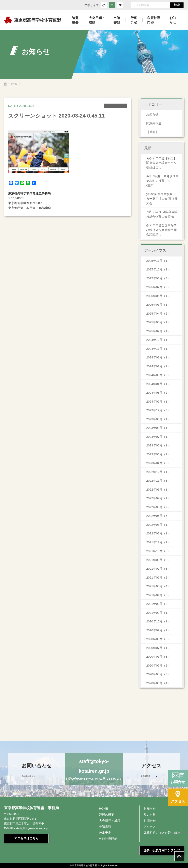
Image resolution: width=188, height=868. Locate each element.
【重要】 (152, 132)
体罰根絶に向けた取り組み (162, 833)
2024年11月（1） (158, 349)
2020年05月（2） (158, 665)
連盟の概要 (107, 814)
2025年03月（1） (158, 322)
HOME (104, 808)
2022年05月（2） (158, 507)
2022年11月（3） (158, 481)
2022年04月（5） (158, 516)
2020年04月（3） (158, 674)
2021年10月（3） (158, 551)
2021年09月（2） (158, 560)
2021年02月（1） (158, 613)
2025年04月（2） (158, 313)
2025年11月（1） (158, 261)
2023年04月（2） (158, 463)
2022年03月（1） (158, 525)
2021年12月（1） (158, 542)
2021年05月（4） (158, 586)
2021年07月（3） (158, 569)
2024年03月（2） (158, 393)
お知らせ (152, 114)
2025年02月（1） (158, 331)
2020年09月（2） (158, 630)
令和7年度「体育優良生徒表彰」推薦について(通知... (162, 181)
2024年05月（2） (158, 375)
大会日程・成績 (110, 821)
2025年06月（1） (158, 296)
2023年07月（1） (158, 437)
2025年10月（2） (158, 269)
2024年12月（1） (158, 340)
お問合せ (150, 821)
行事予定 (105, 833)
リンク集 (150, 814)
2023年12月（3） (158, 410)
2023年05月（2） (158, 454)
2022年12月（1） (158, 472)
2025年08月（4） (158, 278)
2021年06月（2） (158, 577)
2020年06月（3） (158, 657)
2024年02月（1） (158, 401)
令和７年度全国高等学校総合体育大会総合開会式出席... (161, 230)
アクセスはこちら (26, 838)
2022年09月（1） (158, 489)
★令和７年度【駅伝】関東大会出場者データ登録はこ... (161, 163)
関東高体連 (154, 123)
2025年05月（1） (158, 305)
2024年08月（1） (158, 357)
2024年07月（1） (158, 366)
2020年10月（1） (158, 621)
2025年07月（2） (158, 287)
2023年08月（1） (158, 428)
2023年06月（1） (158, 445)
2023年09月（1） (158, 419)
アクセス (150, 827)
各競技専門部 (108, 839)
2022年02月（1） (158, 533)
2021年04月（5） (158, 595)
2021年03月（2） (158, 604)
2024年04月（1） (158, 384)
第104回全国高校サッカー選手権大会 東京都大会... (162, 199)
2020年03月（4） (158, 683)
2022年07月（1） (158, 498)
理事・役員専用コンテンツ (162, 850)
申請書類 (105, 827)
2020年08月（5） (158, 639)
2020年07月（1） (158, 648)
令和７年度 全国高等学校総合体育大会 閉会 (162, 214)
